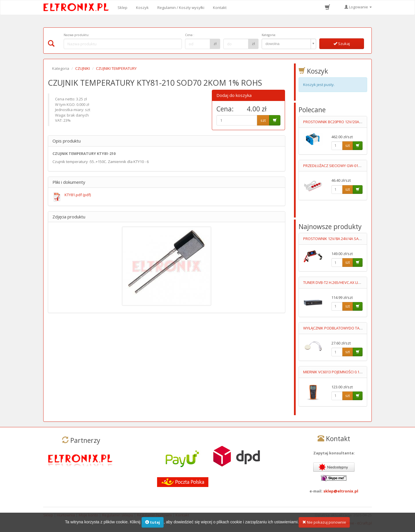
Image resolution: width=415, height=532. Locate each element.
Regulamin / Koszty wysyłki (181, 8)
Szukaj (342, 44)
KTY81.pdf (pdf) (78, 195)
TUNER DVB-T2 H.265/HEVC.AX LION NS (336, 282)
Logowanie (358, 7)
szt (263, 120)
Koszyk (142, 8)
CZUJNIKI (83, 68)
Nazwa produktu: (77, 35)
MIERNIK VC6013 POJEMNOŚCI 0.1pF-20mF (338, 372)
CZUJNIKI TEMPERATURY (116, 68)
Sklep (122, 8)
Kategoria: (269, 35)
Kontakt (220, 8)
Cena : (190, 35)
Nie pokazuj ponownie (324, 524)
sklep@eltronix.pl (341, 491)
